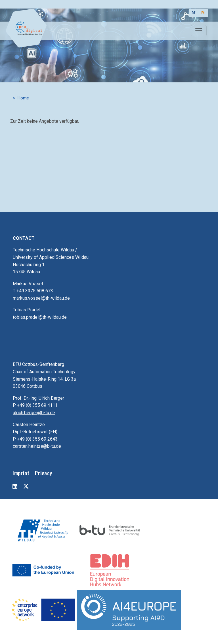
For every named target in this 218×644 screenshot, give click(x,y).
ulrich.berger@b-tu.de (34, 413)
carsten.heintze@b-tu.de (37, 446)
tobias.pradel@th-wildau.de (40, 317)
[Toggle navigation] (199, 31)
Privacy (43, 473)
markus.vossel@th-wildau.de (41, 298)
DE (193, 13)
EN (203, 13)
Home (23, 98)
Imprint (21, 473)
